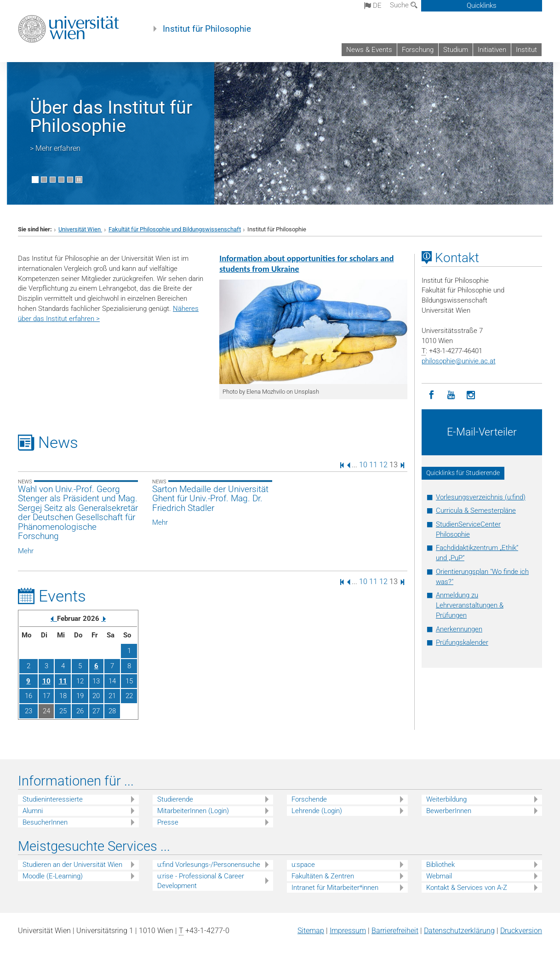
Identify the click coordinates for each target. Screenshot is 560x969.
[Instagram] (471, 395)
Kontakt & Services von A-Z (467, 888)
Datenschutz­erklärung (459, 931)
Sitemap (311, 931)
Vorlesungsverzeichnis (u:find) (481, 497)
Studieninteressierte (53, 799)
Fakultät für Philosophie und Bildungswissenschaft (175, 229)
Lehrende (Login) (317, 811)
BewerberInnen (449, 811)
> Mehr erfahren (55, 148)
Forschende (309, 799)
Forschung (418, 50)
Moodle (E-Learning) (53, 876)
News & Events (369, 50)
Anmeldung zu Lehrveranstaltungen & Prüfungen (470, 605)
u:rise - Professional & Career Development (201, 881)
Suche (404, 5)
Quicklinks (482, 6)
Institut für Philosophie (207, 29)
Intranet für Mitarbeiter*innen (335, 888)
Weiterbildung (446, 799)
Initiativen (492, 50)
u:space (303, 865)
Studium (456, 50)
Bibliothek (440, 865)
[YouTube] (451, 395)
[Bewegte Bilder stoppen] (79, 180)
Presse (168, 822)
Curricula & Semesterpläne (476, 510)
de (373, 6)
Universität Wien (80, 229)
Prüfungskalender (462, 642)
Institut (526, 50)
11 (373, 465)
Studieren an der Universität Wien (72, 865)
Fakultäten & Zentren (323, 876)
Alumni (33, 811)
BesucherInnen (45, 822)
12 (383, 465)
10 (363, 465)
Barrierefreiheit (395, 931)
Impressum (348, 931)
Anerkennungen (459, 629)
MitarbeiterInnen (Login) (193, 811)
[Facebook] (431, 395)
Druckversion (521, 931)
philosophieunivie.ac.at (459, 361)
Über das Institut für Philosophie (111, 117)
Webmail (439, 876)
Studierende (175, 799)
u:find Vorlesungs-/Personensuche (209, 865)
